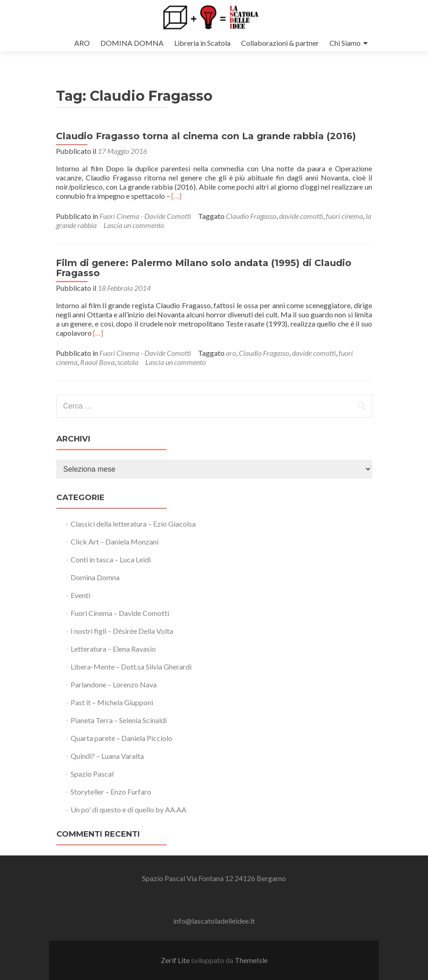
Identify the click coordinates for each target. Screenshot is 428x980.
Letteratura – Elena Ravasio (113, 649)
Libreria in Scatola (202, 43)
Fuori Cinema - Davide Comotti (145, 216)
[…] (176, 196)
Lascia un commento (134, 225)
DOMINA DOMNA (132, 43)
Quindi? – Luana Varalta (107, 756)
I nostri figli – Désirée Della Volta (122, 631)
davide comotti (301, 216)
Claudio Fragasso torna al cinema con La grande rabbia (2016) (206, 136)
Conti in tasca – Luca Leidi (111, 559)
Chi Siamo (345, 43)
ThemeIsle (251, 960)
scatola (128, 362)
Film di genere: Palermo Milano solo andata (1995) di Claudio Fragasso (204, 268)
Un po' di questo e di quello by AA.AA (129, 809)
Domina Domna (95, 577)
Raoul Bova (97, 362)
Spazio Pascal (92, 774)
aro (231, 353)
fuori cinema (344, 216)
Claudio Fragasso (251, 216)
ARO (82, 43)
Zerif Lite (176, 960)
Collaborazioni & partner (280, 43)
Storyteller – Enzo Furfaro (111, 792)
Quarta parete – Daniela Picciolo (121, 738)
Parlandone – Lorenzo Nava (114, 684)
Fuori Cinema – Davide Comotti (120, 613)
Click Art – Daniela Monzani (115, 542)
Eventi (80, 595)
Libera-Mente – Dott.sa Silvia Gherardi (131, 667)
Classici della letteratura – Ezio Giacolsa (133, 524)
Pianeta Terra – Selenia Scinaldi (119, 720)
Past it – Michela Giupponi (112, 702)
